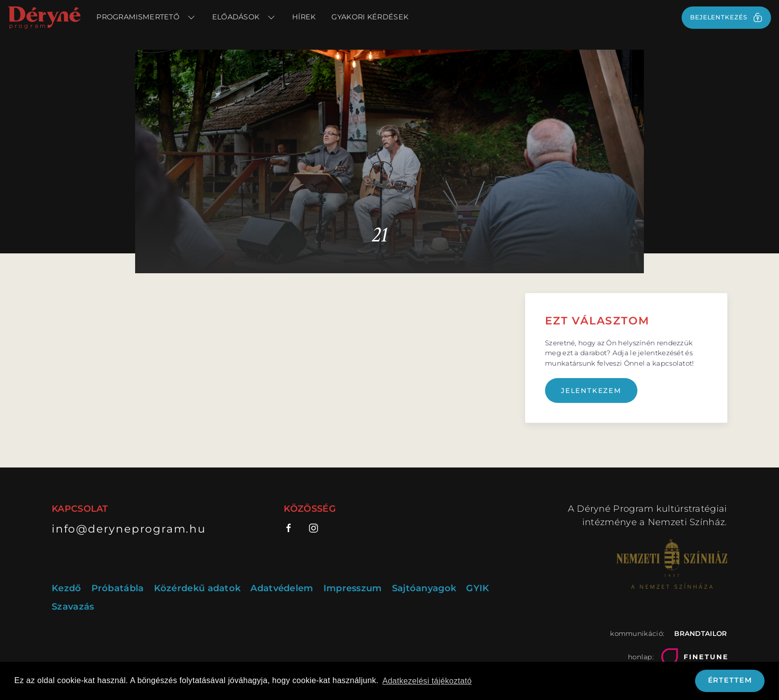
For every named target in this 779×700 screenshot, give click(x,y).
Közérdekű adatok (197, 588)
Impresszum (353, 588)
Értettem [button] (730, 680)
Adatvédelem (282, 588)
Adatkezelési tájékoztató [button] (427, 681)
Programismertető (146, 17)
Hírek (304, 17)
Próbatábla (118, 588)
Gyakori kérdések (370, 17)
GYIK (477, 588)
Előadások (244, 17)
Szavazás (73, 607)
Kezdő (67, 588)
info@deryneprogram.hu (129, 529)
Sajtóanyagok (424, 588)
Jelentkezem (591, 390)
